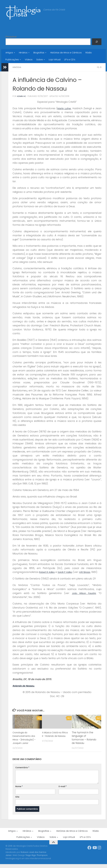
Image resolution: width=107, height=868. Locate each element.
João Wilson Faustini (83, 597)
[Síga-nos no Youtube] (94, 852)
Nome (19, 790)
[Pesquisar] (97, 42)
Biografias (39, 53)
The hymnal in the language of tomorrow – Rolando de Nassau (84, 742)
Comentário (22, 771)
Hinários (23, 53)
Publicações (12, 60)
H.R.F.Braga (94, 572)
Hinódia (17, 67)
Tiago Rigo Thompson (37, 859)
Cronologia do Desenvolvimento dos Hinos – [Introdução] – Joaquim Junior (26, 742)
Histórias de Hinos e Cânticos (66, 53)
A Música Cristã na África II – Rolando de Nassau (55, 740)
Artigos (9, 53)
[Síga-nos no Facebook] (89, 852)
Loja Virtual (55, 60)
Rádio (89, 53)
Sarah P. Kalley (71, 572)
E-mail (63, 790)
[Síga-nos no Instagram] (99, 852)
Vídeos (29, 60)
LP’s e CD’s (70, 60)
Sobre (40, 60)
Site (17, 801)
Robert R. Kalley (49, 572)
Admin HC (22, 96)
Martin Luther (64, 108)
